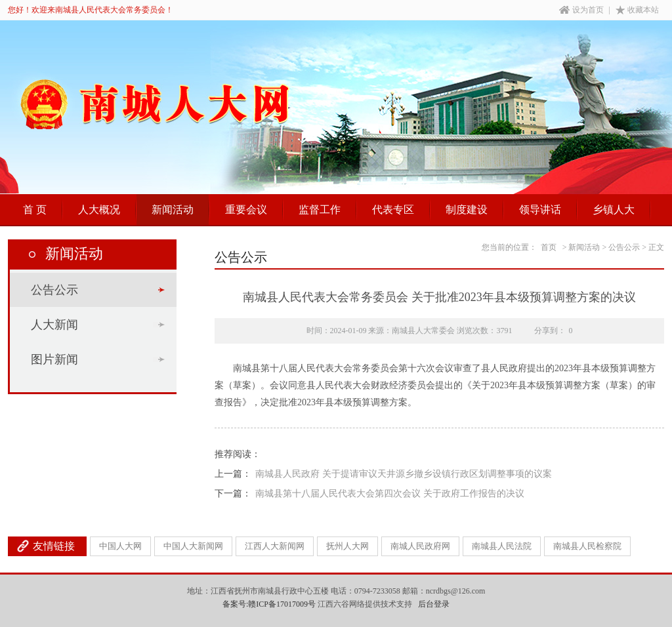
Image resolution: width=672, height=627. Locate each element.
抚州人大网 (347, 546)
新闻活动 (173, 210)
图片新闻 (54, 359)
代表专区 (393, 210)
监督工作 (320, 210)
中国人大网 (120, 546)
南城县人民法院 (502, 546)
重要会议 (246, 210)
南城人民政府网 (420, 546)
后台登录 (434, 604)
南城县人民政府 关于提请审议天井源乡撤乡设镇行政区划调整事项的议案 (404, 474)
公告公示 (54, 290)
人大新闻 (54, 325)
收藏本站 (637, 10)
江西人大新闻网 (275, 546)
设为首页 (581, 10)
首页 (549, 247)
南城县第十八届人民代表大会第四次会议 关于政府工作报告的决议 (390, 494)
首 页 (35, 210)
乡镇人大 (614, 210)
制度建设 (467, 210)
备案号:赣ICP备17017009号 (269, 604)
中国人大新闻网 (193, 546)
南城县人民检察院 (587, 546)
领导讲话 (540, 210)
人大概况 (99, 210)
